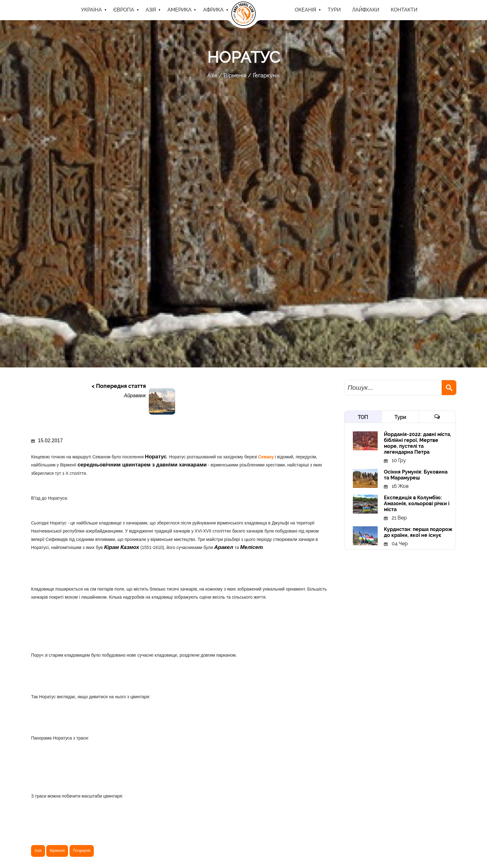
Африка (213, 10)
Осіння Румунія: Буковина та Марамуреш (416, 475)
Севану (266, 457)
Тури (400, 417)
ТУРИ (334, 10)
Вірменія (235, 75)
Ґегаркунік (266, 75)
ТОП (363, 417)
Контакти (404, 10)
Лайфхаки (366, 10)
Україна (91, 10)
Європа (124, 10)
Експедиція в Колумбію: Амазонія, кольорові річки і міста (417, 504)
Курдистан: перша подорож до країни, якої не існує (418, 532)
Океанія (305, 10)
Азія (151, 10)
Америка (180, 10)
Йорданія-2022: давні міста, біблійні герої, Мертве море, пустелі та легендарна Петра (418, 443)
